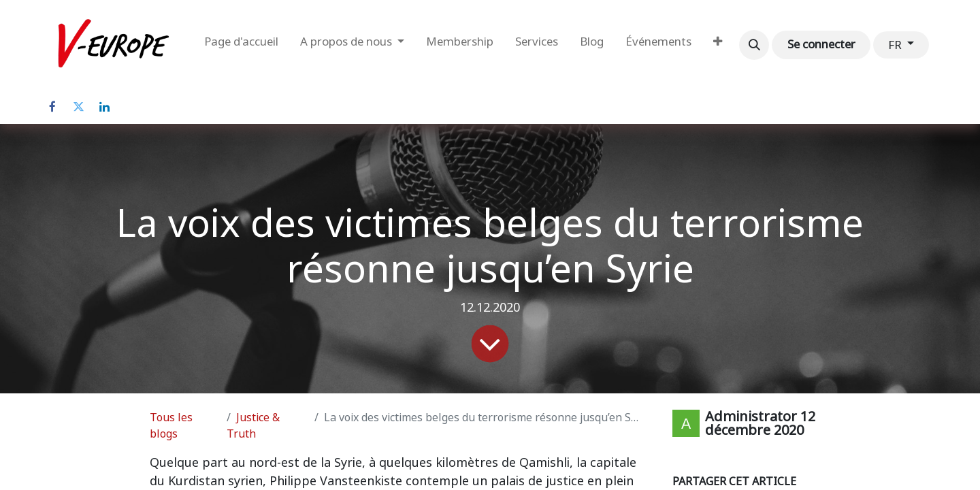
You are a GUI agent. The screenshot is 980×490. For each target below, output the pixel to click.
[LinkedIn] (104, 107)
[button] (754, 45)
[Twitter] (78, 107)
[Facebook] (52, 107)
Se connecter (821, 44)
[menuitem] (241, 45)
